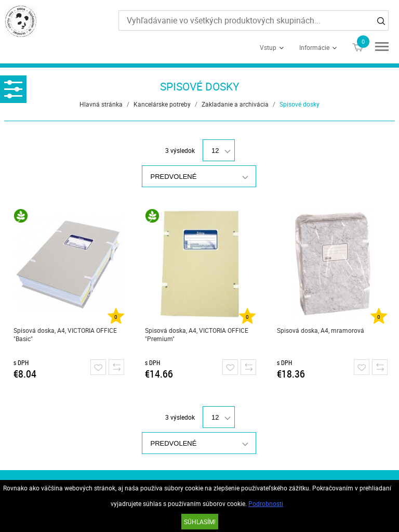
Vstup (268, 47)
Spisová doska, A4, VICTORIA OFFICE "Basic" (65, 334)
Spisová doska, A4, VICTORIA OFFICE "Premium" (197, 334)
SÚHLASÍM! (200, 522)
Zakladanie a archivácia (235, 104)
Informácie (314, 47)
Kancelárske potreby (162, 104)
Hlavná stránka (101, 104)
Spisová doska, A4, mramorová (321, 330)
